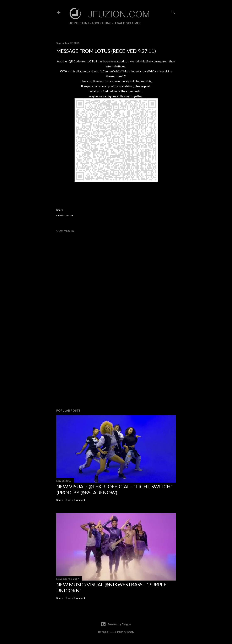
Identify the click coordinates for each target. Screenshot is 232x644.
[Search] (173, 12)
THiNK (85, 23)
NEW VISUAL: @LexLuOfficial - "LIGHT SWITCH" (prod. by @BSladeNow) (114, 489)
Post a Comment (75, 500)
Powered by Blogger (116, 624)
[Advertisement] (116, 369)
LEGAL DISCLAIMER (127, 23)
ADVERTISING (102, 23)
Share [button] (60, 210)
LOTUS (69, 215)
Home (73, 23)
